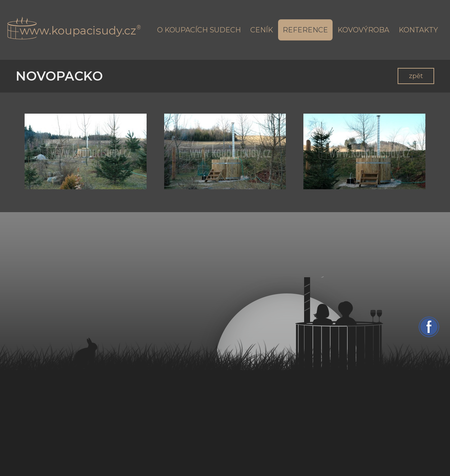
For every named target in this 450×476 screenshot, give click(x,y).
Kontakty (418, 30)
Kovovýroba (363, 30)
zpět (416, 76)
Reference (305, 30)
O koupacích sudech (199, 30)
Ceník (262, 30)
